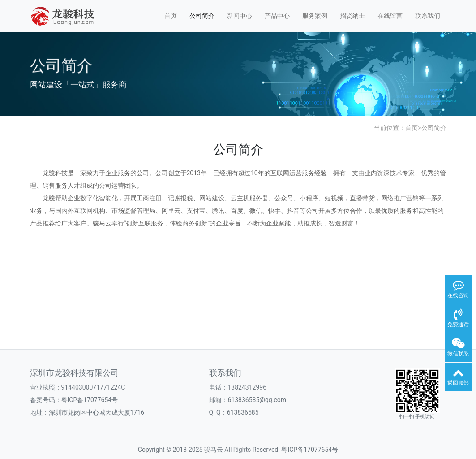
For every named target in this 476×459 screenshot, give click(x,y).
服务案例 (315, 16)
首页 (171, 16)
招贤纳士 (352, 16)
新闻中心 (240, 16)
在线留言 (390, 16)
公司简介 (202, 16)
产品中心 (277, 16)
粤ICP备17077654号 (310, 450)
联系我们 (428, 16)
